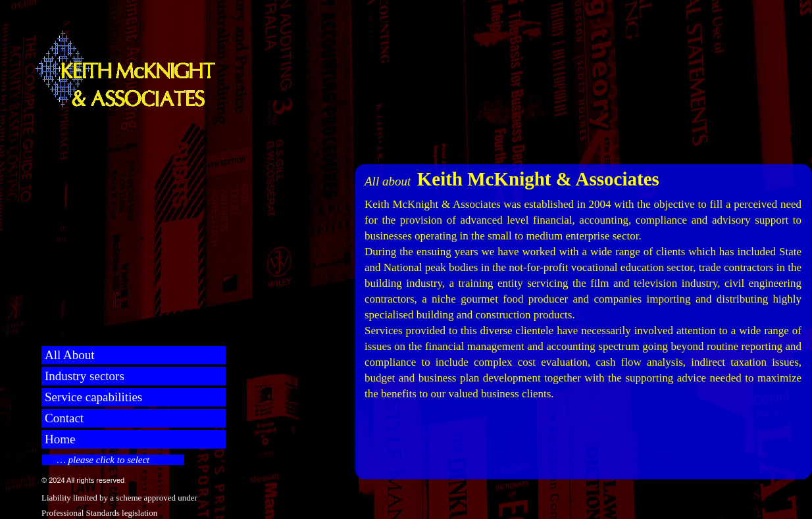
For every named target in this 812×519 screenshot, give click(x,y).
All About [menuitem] (69, 355)
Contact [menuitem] (64, 418)
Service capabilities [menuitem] (93, 397)
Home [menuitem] (60, 439)
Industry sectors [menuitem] (85, 376)
